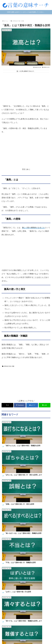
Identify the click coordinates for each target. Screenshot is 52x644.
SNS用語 (26, 629)
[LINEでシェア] (45, 405)
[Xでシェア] (7, 405)
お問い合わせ (9, 635)
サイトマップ (26, 635)
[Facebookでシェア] (20, 405)
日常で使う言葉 (9, 632)
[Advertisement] (26, 88)
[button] (48, 542)
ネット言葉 (43, 629)
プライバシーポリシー (26, 638)
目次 (24, 169)
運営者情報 (43, 635)
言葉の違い (26, 632)
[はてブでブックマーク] (32, 405)
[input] (26, 542)
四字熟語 (43, 632)
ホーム (9, 629)
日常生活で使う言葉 (8, 366)
